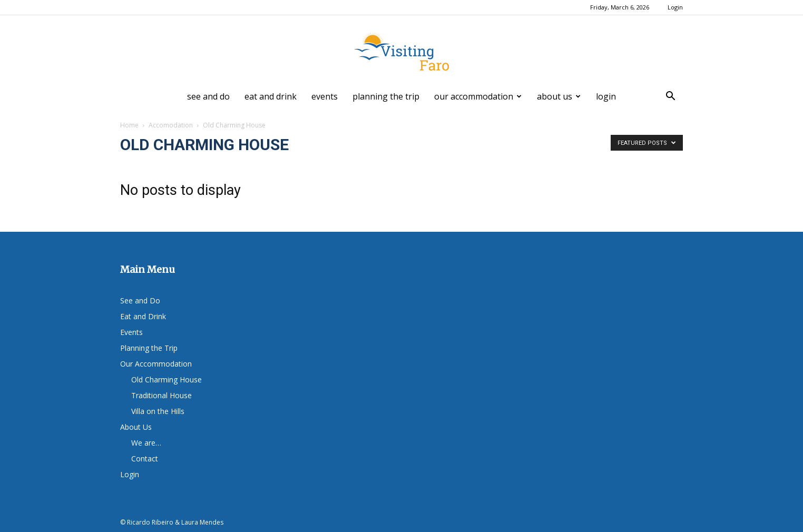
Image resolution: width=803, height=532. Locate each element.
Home (129, 125)
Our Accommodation (478, 96)
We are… (146, 443)
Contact (145, 459)
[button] (670, 97)
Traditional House (161, 395)
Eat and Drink (271, 96)
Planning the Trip (386, 96)
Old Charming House (167, 380)
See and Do (208, 96)
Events (325, 96)
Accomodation (171, 125)
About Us (559, 96)
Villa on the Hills (158, 411)
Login (675, 7)
